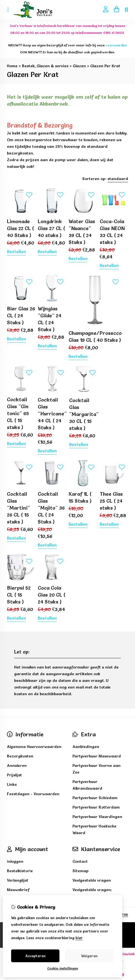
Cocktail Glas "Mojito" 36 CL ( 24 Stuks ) (51, 508)
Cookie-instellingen (63, 968)
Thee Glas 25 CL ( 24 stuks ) (111, 501)
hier (79, 938)
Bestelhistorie (20, 871)
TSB (125, 915)
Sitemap (81, 871)
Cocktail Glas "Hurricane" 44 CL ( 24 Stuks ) (52, 414)
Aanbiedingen (86, 747)
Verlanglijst (18, 880)
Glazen (79, 66)
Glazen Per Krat (105, 66)
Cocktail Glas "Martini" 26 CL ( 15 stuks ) (18, 508)
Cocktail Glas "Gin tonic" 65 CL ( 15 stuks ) (18, 413)
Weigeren (89, 956)
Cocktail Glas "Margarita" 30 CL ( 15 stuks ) (84, 414)
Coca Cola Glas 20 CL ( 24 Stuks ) (52, 595)
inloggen (15, 861)
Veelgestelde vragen (92, 880)
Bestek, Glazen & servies (45, 66)
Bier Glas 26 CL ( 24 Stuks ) (21, 316)
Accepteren (35, 956)
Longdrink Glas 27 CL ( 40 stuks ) (51, 228)
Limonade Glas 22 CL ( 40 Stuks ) (20, 228)
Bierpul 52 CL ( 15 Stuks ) (19, 595)
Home (12, 66)
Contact (80, 861)
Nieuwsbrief (18, 890)
